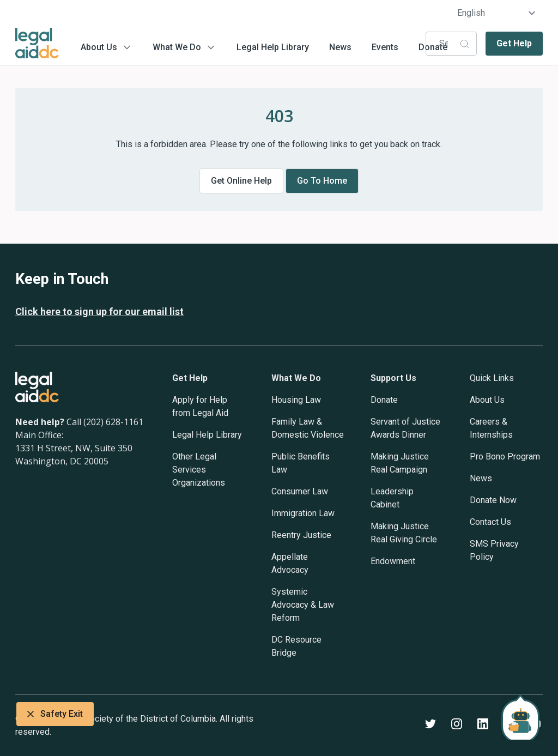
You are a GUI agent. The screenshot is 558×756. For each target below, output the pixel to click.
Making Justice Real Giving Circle (404, 533)
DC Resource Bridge (296, 646)
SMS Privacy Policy (494, 550)
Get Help (514, 43)
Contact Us (490, 522)
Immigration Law (303, 513)
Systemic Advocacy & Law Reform (303, 605)
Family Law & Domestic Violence (308, 428)
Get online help (241, 181)
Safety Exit (55, 714)
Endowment (393, 561)
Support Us (393, 378)
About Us (99, 47)
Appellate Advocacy (290, 563)
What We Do (177, 47)
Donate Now (493, 500)
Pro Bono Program (505, 456)
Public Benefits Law (301, 463)
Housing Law (296, 400)
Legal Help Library (273, 47)
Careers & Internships (491, 428)
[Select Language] (497, 13)
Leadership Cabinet (392, 498)
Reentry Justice (301, 535)
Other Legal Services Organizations (199, 470)
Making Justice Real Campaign (400, 463)
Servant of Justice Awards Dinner (405, 428)
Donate (384, 400)
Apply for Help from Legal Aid (200, 406)
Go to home (322, 181)
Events (385, 47)
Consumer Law (300, 491)
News (340, 47)
